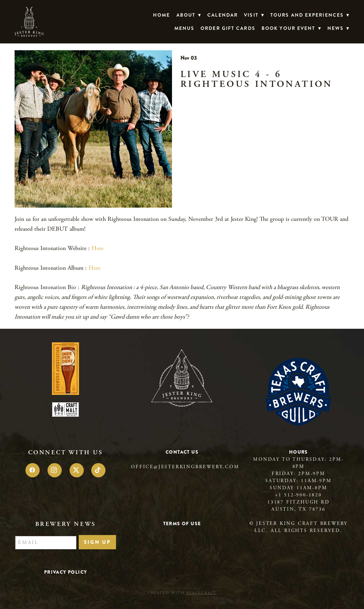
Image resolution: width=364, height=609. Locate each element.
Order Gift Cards (228, 28)
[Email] (46, 543)
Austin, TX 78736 (299, 509)
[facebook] (33, 470)
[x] (77, 470)
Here (98, 248)
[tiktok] (98, 470)
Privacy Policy (66, 572)
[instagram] (55, 470)
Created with (182, 593)
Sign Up (97, 542)
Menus (185, 28)
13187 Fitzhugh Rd (299, 502)
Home (161, 15)
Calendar (223, 15)
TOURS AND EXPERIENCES (310, 15)
